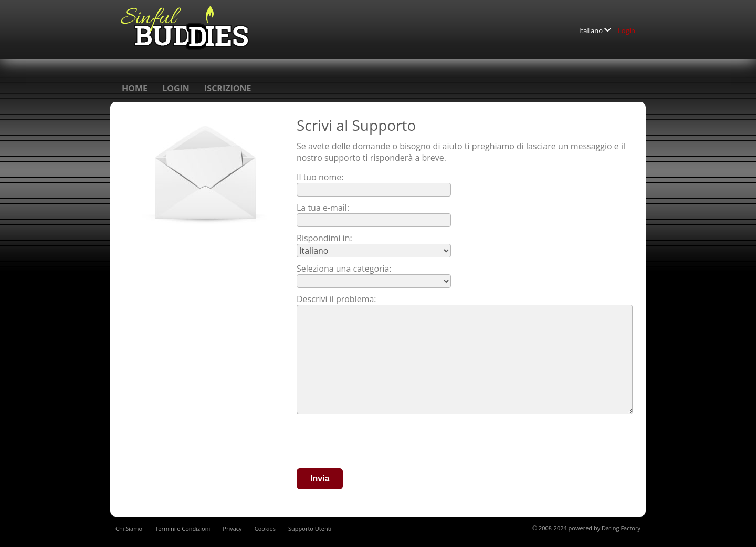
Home (135, 88)
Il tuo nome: (320, 177)
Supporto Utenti (310, 528)
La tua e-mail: (323, 208)
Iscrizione (228, 88)
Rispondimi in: (324, 238)
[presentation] (376, 442)
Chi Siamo (129, 528)
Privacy (232, 528)
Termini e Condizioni (182, 528)
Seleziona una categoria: (344, 269)
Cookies (265, 528)
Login (627, 30)
